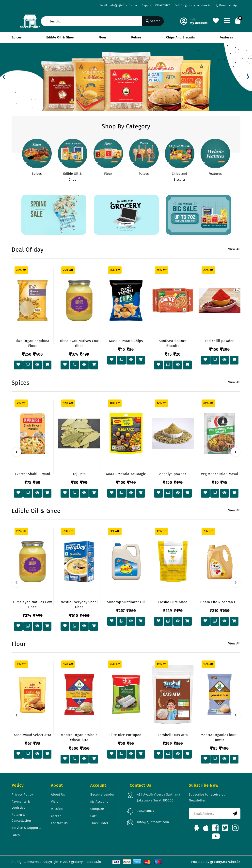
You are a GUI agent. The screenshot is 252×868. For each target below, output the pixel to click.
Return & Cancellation (21, 818)
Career (56, 816)
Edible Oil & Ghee (60, 37)
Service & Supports (26, 828)
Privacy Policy (22, 794)
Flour (102, 37)
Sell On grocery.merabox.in (193, 5)
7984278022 (146, 811)
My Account (99, 802)
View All (234, 249)
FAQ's (16, 835)
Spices (17, 37)
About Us (58, 794)
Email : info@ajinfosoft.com (118, 5)
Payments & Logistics (21, 805)
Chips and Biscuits (181, 37)
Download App (228, 5)
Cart (94, 816)
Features (226, 37)
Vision (56, 802)
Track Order (99, 823)
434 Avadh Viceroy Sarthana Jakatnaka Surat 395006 (159, 797)
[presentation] (16, 452)
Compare (97, 809)
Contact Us (59, 823)
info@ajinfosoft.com (153, 822)
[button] (4, 77)
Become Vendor (102, 794)
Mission (57, 809)
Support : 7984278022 (156, 5)
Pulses (136, 37)
